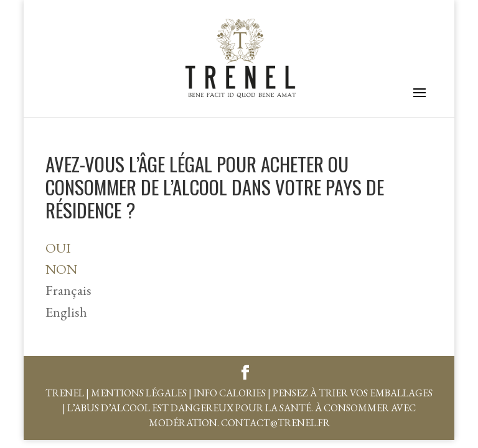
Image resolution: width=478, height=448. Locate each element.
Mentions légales (139, 393)
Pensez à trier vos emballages (353, 393)
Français (68, 290)
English (66, 312)
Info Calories (230, 393)
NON (61, 269)
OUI (58, 248)
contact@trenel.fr (275, 423)
